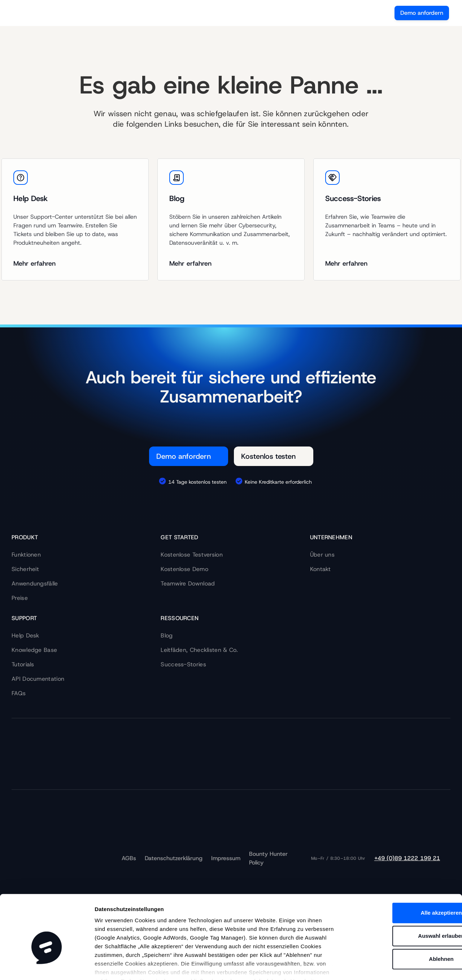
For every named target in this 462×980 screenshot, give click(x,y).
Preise (20, 598)
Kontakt (321, 569)
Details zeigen (382, 966)
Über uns (322, 555)
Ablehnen (402, 916)
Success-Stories (183, 664)
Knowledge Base (34, 650)
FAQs (19, 693)
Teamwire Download (188, 583)
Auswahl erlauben (402, 892)
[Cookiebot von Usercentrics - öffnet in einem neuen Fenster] (47, 966)
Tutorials (23, 664)
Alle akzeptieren (402, 869)
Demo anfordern (422, 13)
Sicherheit (25, 569)
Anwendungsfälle (35, 583)
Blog (167, 635)
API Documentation (38, 679)
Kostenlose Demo (184, 569)
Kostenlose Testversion (192, 555)
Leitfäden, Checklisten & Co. (199, 650)
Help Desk (25, 635)
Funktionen (26, 555)
